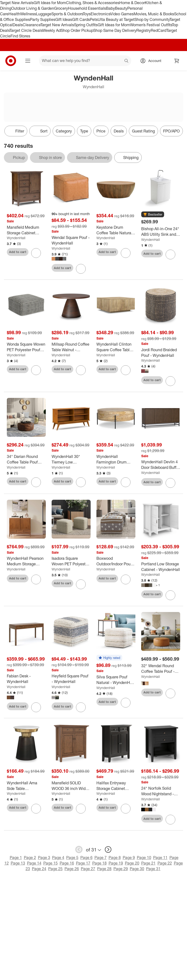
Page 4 (58, 857)
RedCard (159, 30)
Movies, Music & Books (154, 14)
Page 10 (144, 857)
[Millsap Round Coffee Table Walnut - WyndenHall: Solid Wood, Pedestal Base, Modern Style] (71, 347)
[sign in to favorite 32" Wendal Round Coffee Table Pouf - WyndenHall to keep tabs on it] (170, 693)
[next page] (108, 849)
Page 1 (16, 857)
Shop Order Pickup (77, 30)
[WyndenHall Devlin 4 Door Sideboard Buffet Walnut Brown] (161, 465)
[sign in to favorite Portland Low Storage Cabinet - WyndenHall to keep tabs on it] (170, 595)
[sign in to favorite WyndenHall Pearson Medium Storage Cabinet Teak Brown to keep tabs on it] (36, 579)
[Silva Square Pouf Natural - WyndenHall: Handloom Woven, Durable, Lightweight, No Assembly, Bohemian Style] (116, 680)
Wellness (28, 14)
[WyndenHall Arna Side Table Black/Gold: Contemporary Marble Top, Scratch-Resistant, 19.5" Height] (26, 786)
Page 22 (165, 863)
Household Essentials (87, 8)
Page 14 (34, 863)
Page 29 (121, 869)
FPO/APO (171, 131)
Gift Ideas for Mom (50, 3)
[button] (153, 215)
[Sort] (40, 131)
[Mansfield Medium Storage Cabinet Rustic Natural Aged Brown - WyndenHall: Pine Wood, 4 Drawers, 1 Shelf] (26, 230)
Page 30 (137, 869)
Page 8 (115, 857)
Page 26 (72, 869)
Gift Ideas (64, 19)
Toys (87, 14)
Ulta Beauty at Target (116, 19)
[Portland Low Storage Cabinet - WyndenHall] (161, 567)
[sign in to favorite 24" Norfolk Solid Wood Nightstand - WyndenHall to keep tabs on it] (170, 820)
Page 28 (104, 869)
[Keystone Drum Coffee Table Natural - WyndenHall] (116, 230)
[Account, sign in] (152, 61)
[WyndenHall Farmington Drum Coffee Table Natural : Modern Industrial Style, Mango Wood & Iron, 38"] (116, 459)
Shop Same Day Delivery (115, 30)
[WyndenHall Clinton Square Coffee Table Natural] (116, 347)
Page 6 (86, 857)
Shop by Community (152, 19)
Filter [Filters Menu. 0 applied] (16, 131)
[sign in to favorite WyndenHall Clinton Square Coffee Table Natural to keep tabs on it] (126, 370)
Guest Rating (143, 131)
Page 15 (51, 863)
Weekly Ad (51, 30)
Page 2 (30, 857)
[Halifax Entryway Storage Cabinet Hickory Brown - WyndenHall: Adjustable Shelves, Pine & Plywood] (116, 786)
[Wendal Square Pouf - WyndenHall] (71, 240)
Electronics (100, 14)
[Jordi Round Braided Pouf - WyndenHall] (161, 353)
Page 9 (129, 857)
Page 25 (55, 869)
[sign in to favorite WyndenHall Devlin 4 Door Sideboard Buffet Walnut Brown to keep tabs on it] (170, 483)
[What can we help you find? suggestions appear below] (85, 61)
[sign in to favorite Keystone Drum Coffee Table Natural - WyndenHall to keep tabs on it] (126, 253)
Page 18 (99, 863)
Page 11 (160, 857)
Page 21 (148, 863)
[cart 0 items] (177, 61)
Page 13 (18, 863)
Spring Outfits (86, 25)
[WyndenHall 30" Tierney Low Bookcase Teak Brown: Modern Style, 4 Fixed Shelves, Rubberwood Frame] (71, 459)
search (127, 61)
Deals (18, 25)
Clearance (32, 25)
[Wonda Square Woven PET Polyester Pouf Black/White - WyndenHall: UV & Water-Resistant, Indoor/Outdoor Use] (26, 347)
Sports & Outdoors (67, 14)
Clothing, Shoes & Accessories (93, 3)
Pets (94, 19)
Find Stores (20, 36)
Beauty (121, 8)
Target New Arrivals (17, 3)
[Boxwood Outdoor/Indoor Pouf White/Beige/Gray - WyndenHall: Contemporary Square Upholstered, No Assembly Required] (116, 561)
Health (14, 14)
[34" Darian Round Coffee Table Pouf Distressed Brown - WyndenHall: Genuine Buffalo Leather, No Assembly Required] (26, 459)
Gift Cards (81, 19)
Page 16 (67, 863)
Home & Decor (132, 3)
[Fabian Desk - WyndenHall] (26, 679)
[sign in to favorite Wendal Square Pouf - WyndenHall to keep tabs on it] (81, 269)
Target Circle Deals (26, 30)
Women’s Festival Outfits (151, 25)
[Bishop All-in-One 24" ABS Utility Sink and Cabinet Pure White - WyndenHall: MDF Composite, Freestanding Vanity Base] (161, 232)
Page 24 (39, 869)
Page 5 (72, 857)
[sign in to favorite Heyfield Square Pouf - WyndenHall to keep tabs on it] (81, 707)
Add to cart (18, 252)
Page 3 (44, 857)
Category (64, 131)
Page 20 (132, 863)
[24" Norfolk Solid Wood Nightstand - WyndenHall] (161, 791)
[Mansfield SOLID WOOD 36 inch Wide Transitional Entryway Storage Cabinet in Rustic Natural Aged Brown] (71, 786)
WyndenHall (16, 238)
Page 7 (101, 857)
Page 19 (116, 863)
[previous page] (79, 849)
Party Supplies (43, 19)
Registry (144, 30)
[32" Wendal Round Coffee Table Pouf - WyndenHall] (161, 669)
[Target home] (11, 61)
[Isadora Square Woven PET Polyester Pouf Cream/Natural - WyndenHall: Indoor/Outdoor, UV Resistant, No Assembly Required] (71, 561)
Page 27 (88, 869)
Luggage (44, 14)
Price (101, 131)
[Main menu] (28, 61)
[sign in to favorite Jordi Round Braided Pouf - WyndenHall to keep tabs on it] (170, 381)
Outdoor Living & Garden (33, 8)
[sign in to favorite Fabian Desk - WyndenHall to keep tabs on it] (36, 707)
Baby (110, 8)
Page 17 (83, 863)
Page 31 (153, 869)
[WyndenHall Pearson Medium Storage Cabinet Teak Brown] (26, 561)
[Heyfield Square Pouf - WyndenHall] (71, 679)
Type (84, 131)
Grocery (61, 8)
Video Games (122, 14)
